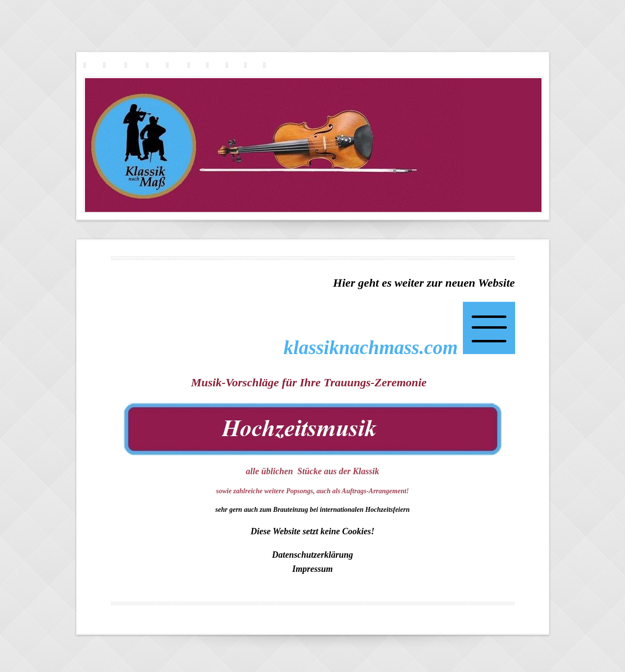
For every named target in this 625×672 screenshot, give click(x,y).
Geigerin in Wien (151, 616)
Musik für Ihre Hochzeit (175, 65)
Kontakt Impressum (272, 65)
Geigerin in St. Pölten (440, 611)
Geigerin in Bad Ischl (471, 616)
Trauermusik (195, 65)
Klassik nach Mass (92, 65)
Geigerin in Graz (425, 616)
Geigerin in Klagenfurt (288, 616)
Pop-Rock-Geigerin (154, 65)
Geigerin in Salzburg (172, 611)
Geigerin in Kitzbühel (344, 611)
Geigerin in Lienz (334, 616)
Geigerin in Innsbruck (197, 616)
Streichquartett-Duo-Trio (134, 65)
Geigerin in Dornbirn (380, 616)
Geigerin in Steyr (299, 611)
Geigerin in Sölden (392, 611)
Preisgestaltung (252, 65)
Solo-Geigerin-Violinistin (112, 65)
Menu (312, 620)
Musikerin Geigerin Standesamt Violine (237, 611)
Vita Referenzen (214, 65)
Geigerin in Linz (242, 616)
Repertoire (233, 65)
